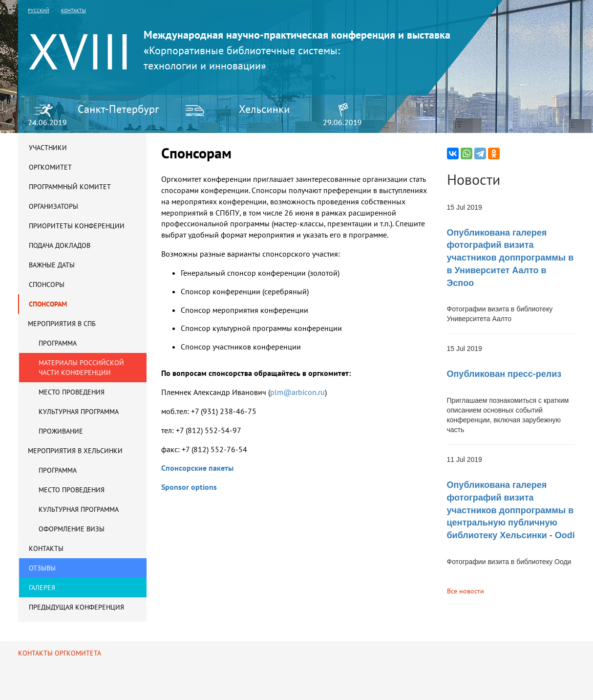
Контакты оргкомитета (60, 653)
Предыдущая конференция (76, 607)
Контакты (46, 548)
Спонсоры (47, 284)
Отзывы (42, 568)
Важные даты (52, 265)
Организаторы (53, 206)
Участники (48, 148)
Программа (58, 343)
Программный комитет (70, 187)
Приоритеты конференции (77, 226)
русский (39, 11)
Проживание (61, 431)
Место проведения (72, 392)
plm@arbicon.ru (298, 392)
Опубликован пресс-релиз (504, 374)
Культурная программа (79, 412)
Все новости (466, 591)
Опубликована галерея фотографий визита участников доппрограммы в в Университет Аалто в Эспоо (510, 258)
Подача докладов (60, 245)
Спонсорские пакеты (197, 468)
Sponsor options (189, 487)
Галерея (42, 588)
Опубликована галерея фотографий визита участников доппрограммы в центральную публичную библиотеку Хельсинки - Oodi (511, 510)
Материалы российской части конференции (81, 368)
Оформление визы (72, 529)
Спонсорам (48, 304)
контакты (74, 11)
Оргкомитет (50, 167)
